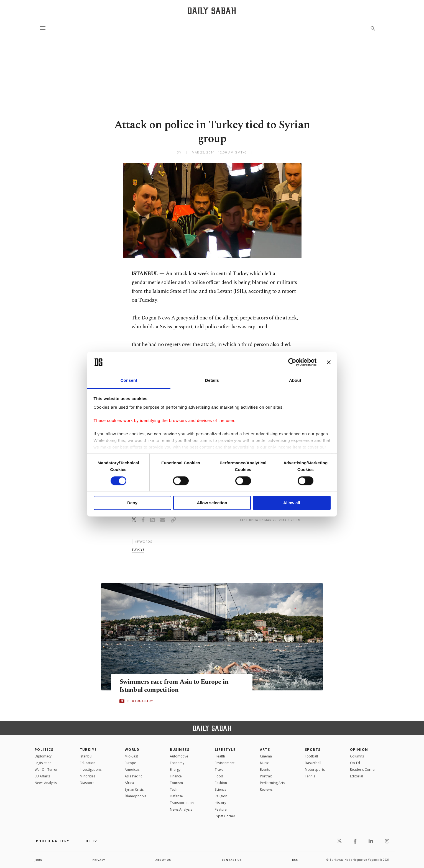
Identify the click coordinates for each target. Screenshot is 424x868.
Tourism (176, 783)
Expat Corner (225, 816)
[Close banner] (329, 362)
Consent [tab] (129, 381)
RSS (295, 860)
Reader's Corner (363, 770)
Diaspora (87, 783)
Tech (174, 789)
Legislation (43, 763)
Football (311, 756)
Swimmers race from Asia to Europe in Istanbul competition (177, 686)
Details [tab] (212, 381)
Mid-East (131, 756)
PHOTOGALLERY (140, 701)
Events (265, 770)
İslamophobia (136, 796)
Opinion (359, 750)
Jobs (39, 860)
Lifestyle (225, 750)
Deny (132, 503)
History (220, 803)
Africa (129, 783)
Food (219, 776)
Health (220, 756)
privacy (99, 860)
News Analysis (46, 783)
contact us (232, 860)
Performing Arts (272, 783)
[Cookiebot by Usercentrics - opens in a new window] (292, 362)
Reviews (266, 789)
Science (221, 789)
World (132, 750)
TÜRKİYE (88, 750)
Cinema (266, 756)
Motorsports (315, 770)
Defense (176, 796)
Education (88, 763)
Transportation (182, 803)
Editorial (357, 776)
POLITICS (44, 750)
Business (180, 750)
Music (264, 763)
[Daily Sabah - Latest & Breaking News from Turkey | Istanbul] (212, 11)
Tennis (310, 776)
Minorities (88, 776)
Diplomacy (43, 756)
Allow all (292, 503)
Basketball (313, 763)
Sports (313, 750)
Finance (176, 776)
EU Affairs (42, 776)
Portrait (266, 776)
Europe (130, 763)
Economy (177, 763)
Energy (175, 770)
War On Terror (46, 770)
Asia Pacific (133, 776)
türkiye (138, 550)
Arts (265, 750)
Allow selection (212, 503)
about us (163, 860)
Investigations (91, 770)
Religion (221, 796)
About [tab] (295, 381)
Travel (220, 770)
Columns (357, 756)
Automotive (179, 756)
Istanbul (86, 756)
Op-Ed (355, 763)
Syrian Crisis (134, 789)
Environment (225, 763)
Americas (132, 770)
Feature (221, 809)
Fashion (221, 783)
